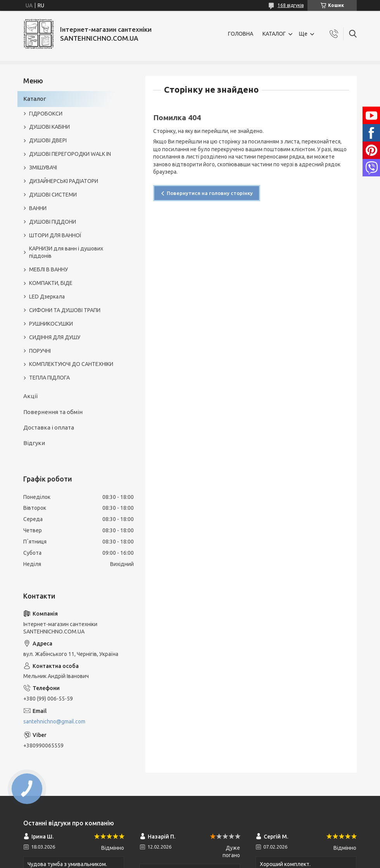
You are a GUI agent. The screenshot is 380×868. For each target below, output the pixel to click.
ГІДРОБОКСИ (46, 114)
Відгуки (34, 443)
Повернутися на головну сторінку (210, 193)
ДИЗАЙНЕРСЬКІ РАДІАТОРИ (64, 181)
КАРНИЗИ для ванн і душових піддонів (66, 252)
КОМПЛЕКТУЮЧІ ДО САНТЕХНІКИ (71, 364)
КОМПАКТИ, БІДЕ (51, 283)
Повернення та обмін (53, 412)
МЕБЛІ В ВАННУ (48, 269)
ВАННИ (38, 208)
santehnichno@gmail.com (54, 721)
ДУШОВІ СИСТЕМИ (53, 195)
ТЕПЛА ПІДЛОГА (49, 378)
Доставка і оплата (49, 427)
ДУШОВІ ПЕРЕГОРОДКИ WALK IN (70, 154)
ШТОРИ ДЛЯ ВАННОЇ (55, 235)
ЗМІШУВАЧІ (43, 167)
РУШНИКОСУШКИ (51, 324)
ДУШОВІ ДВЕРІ (48, 140)
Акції (30, 396)
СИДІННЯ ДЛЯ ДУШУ (55, 337)
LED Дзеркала (47, 297)
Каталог (35, 99)
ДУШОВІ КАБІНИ (49, 127)
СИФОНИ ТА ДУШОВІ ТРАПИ (65, 310)
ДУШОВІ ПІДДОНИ (53, 222)
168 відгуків (291, 5)
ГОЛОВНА (241, 34)
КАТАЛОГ (274, 34)
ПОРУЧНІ (40, 351)
